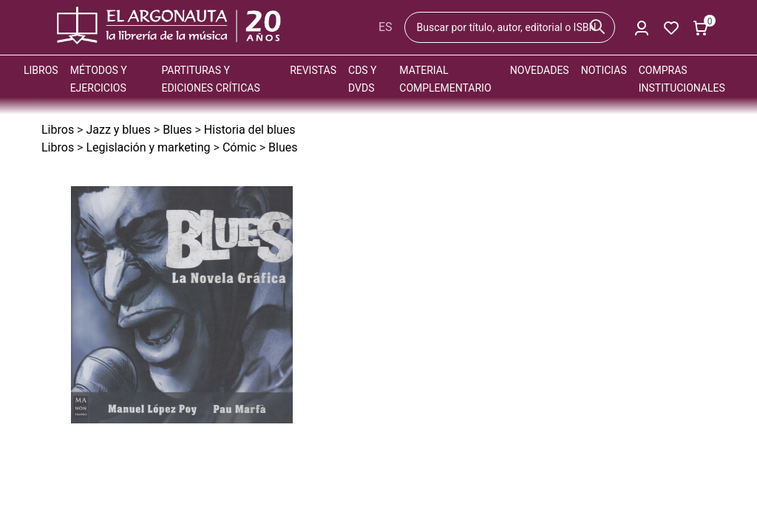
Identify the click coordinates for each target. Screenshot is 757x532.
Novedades (540, 70)
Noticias (604, 70)
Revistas (313, 70)
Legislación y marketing (148, 147)
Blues (177, 130)
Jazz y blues (118, 130)
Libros (41, 70)
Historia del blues (250, 130)
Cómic (240, 147)
